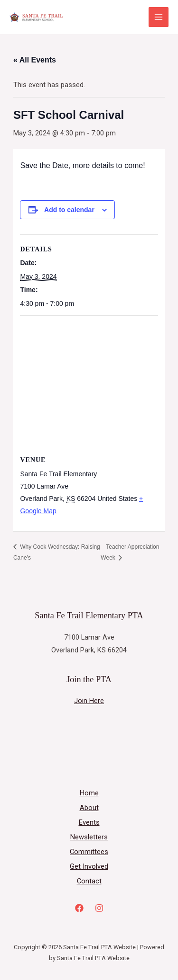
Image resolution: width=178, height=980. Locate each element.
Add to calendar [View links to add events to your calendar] (69, 210)
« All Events (35, 60)
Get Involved (89, 866)
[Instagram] (99, 908)
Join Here (89, 701)
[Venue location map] (89, 384)
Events (89, 822)
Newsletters (89, 837)
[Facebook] (79, 908)
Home (89, 793)
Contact (89, 881)
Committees (89, 852)
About (89, 808)
